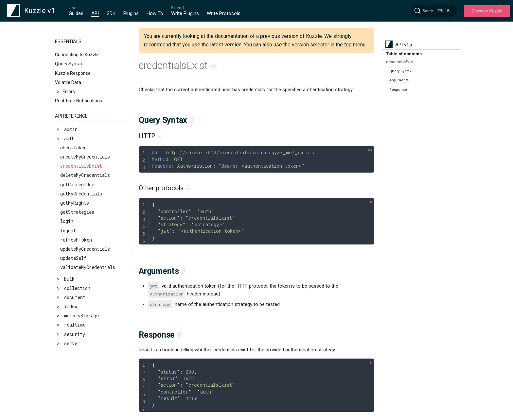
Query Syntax (69, 64)
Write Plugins (185, 13)
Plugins (131, 13)
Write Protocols (224, 13)
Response (398, 90)
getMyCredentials (81, 194)
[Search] (434, 11)
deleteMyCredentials (85, 175)
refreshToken (76, 240)
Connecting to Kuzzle (77, 55)
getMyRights (75, 203)
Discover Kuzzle (487, 11)
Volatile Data (68, 82)
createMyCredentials (85, 157)
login (67, 221)
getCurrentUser (79, 185)
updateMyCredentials (85, 249)
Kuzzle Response (73, 73)
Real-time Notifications (79, 101)
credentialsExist (81, 166)
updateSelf (73, 258)
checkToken (73, 148)
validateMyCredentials (88, 267)
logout (68, 231)
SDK (111, 13)
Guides (76, 13)
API (95, 13)
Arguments (399, 80)
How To (155, 13)
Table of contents (404, 54)
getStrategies (77, 212)
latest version (226, 45)
